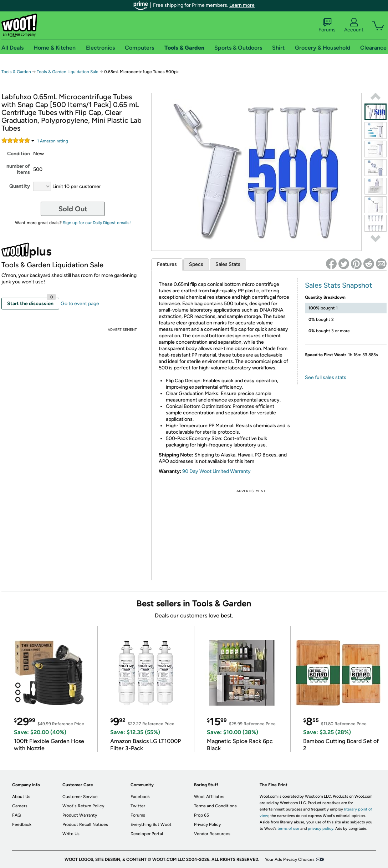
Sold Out (73, 209)
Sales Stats (228, 264)
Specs (196, 264)
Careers (20, 806)
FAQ (16, 815)
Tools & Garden (16, 72)
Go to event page (80, 304)
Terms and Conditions (215, 806)
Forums (327, 25)
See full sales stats (326, 377)
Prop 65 (201, 815)
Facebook (140, 797)
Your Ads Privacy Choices (290, 859)
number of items (18, 169)
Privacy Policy (207, 824)
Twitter (138, 806)
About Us (21, 797)
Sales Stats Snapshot (339, 285)
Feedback (22, 824)
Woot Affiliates (209, 797)
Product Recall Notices (85, 824)
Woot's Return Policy (83, 806)
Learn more (242, 5)
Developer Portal (147, 834)
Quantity (20, 186)
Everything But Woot (151, 824)
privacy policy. (321, 829)
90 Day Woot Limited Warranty (216, 471)
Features (167, 264)
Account (354, 25)
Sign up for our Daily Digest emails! (97, 223)
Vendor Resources (212, 834)
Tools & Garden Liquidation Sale (68, 72)
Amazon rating (53, 141)
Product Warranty (80, 815)
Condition (19, 154)
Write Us (71, 834)
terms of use (288, 829)
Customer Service (80, 797)
